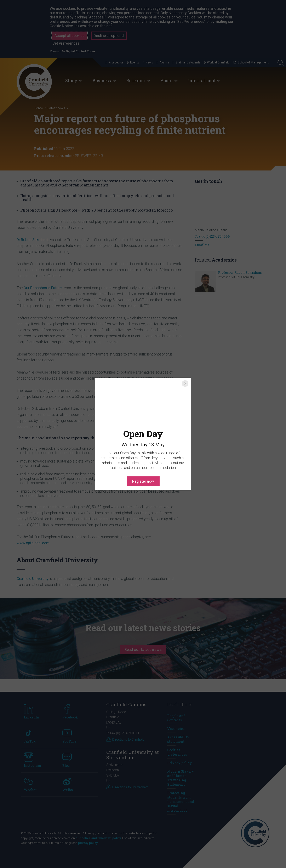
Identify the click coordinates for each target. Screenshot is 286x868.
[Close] (185, 383)
